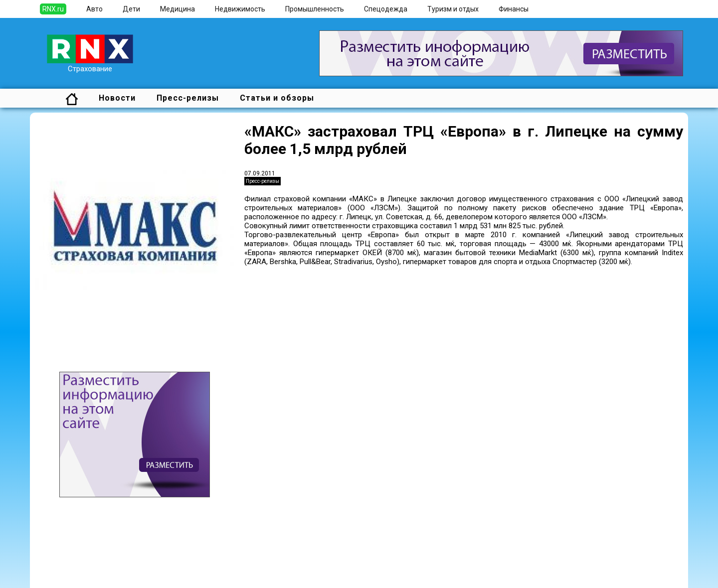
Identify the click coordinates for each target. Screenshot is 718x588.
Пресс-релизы (188, 98)
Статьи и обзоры (277, 98)
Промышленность (315, 9)
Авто (94, 9)
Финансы (514, 9)
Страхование (90, 65)
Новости (117, 98)
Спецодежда (386, 9)
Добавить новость (103, 558)
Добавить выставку (105, 567)
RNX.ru (53, 9)
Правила (87, 576)
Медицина (178, 9)
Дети (131, 9)
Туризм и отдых (453, 9)
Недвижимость (240, 9)
